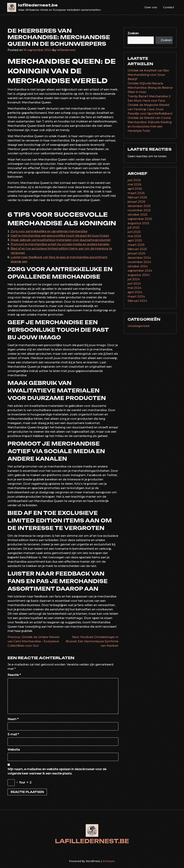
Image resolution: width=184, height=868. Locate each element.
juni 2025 (134, 232)
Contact (169, 7)
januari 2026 (136, 202)
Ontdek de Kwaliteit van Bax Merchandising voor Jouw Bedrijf (148, 75)
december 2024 (139, 258)
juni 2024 (134, 284)
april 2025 (135, 240)
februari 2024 (137, 301)
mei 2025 (134, 236)
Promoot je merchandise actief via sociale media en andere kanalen (60, 244)
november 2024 (139, 262)
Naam (13, 719)
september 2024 (140, 271)
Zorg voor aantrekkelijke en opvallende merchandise (49, 231)
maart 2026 (136, 193)
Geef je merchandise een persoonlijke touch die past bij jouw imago (60, 236)
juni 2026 (134, 180)
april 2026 (135, 189)
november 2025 (139, 210)
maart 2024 (136, 296)
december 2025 (139, 206)
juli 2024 (134, 279)
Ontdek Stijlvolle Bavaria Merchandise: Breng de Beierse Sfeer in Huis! (150, 88)
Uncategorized (138, 326)
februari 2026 (137, 197)
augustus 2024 (139, 275)
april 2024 (135, 292)
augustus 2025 (138, 223)
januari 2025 (136, 253)
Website (14, 750)
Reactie (14, 675)
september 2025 (140, 219)
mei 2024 (134, 288)
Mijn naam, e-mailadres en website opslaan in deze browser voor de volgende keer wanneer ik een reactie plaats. (57, 771)
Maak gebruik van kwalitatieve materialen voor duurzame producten (61, 240)
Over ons (151, 7)
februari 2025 (137, 249)
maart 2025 (136, 245)
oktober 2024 (138, 266)
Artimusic (109, 861)
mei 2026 (134, 184)
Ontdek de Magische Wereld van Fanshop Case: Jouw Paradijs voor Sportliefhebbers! (150, 109)
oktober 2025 (137, 215)
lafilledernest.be (38, 5)
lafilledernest (66, 50)
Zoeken (133, 33)
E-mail (13, 734)
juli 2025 (134, 228)
